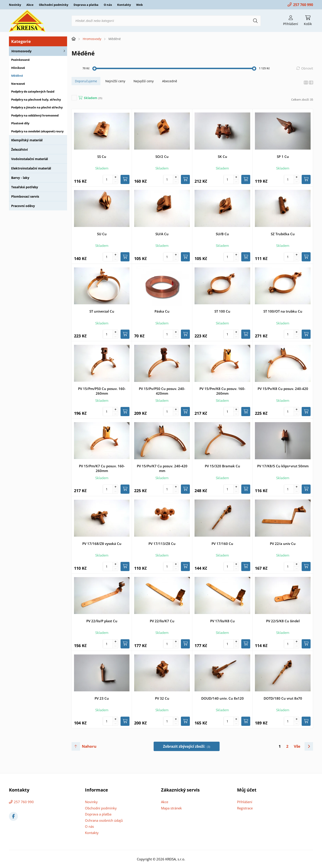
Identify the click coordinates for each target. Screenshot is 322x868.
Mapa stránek (171, 808)
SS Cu (102, 157)
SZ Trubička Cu (283, 234)
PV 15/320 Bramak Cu (222, 466)
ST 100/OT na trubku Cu (283, 311)
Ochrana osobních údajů (104, 820)
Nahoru (89, 746)
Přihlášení (245, 802)
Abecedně (170, 81)
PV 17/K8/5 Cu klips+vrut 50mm (283, 466)
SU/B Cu (222, 234)
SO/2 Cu (162, 157)
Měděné (17, 76)
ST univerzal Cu (102, 311)
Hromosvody (21, 51)
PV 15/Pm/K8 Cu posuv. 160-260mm (222, 391)
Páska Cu (162, 311)
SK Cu (222, 157)
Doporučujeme (86, 81)
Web (139, 5)
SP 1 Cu (283, 157)
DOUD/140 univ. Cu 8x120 (222, 698)
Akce (30, 5)
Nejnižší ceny (115, 81)
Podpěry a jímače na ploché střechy (37, 107)
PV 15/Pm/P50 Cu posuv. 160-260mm (102, 391)
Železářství (19, 149)
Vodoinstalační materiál (30, 159)
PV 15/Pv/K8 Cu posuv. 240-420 (283, 389)
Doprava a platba (86, 5)
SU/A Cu (162, 234)
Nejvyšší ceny (144, 81)
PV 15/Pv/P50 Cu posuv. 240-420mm (162, 391)
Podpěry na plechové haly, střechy (36, 100)
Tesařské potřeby (25, 187)
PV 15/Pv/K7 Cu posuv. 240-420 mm (162, 468)
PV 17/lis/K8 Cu (222, 621)
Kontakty (124, 5)
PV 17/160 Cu (222, 544)
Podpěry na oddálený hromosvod (35, 115)
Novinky (15, 5)
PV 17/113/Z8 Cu (162, 544)
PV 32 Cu (162, 698)
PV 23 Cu (102, 698)
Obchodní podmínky (54, 5)
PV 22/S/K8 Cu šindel (283, 621)
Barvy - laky (20, 178)
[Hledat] (255, 21)
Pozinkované (20, 60)
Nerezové (18, 84)
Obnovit (307, 68)
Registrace (245, 808)
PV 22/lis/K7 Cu (162, 621)
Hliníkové (18, 68)
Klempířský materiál (27, 140)
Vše (297, 746)
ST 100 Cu (222, 311)
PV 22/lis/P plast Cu (102, 621)
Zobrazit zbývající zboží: (187, 746)
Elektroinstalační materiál (31, 168)
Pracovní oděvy (23, 206)
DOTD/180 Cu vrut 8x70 (283, 698)
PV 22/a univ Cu (283, 544)
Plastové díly (20, 123)
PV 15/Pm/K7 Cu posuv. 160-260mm (102, 468)
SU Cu (102, 234)
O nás (108, 5)
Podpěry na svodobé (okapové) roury (37, 131)
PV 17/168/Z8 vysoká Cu (102, 544)
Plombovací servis (25, 196)
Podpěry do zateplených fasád (33, 91)
